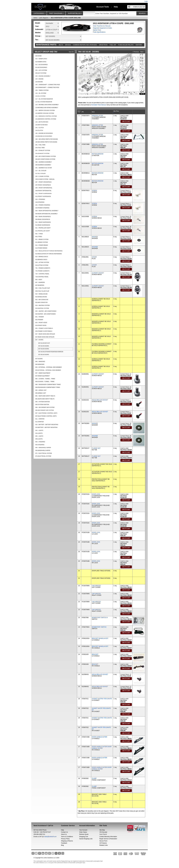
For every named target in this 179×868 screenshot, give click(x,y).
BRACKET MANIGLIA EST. (100, 638)
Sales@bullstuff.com (50, 837)
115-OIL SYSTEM (40, 96)
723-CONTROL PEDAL (42, 277)
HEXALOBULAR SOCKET (100, 400)
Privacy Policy (65, 839)
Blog (62, 845)
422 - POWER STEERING (43, 205)
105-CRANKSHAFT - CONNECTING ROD (47, 87)
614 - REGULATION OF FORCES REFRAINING (49, 251)
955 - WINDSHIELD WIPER (43, 448)
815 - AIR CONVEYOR (42, 300)
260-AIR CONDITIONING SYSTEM (45, 159)
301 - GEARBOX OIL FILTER (44, 168)
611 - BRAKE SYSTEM (42, 239)
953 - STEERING (40, 442)
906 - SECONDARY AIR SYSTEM (45, 407)
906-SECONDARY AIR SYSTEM (45, 410)
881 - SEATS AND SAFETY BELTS (45, 396)
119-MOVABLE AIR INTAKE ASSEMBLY (47, 108)
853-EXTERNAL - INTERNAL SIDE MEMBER (48, 370)
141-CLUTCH (39, 130)
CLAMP (94, 778)
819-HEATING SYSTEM (42, 308)
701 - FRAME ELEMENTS (43, 268)
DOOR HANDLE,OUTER (99, 737)
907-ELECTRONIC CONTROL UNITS (46, 416)
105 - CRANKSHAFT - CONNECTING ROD (48, 85)
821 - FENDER (40, 317)
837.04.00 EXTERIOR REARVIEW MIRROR (51, 352)
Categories (39, 14)
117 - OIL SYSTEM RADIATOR (44, 99)
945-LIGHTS (39, 439)
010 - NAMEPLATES (41, 59)
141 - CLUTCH (40, 128)
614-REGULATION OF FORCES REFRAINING (49, 254)
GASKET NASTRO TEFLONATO (102, 699)
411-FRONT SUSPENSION (43, 196)
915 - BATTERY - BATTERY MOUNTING (47, 425)
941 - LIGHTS (39, 430)
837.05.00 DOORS (44, 355)
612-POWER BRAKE (41, 248)
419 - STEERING (40, 199)
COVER (94, 257)
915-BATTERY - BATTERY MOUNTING (46, 427)
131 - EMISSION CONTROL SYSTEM (46, 116)
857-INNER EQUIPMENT (43, 376)
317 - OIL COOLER (41, 171)
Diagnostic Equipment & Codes (102, 28)
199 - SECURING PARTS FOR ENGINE (47, 139)
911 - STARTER (40, 419)
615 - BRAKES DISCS (42, 257)
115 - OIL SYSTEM (41, 93)
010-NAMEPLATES (41, 62)
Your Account (83, 830)
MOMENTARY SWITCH (99, 627)
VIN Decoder (103, 832)
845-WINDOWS (40, 364)
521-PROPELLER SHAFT (43, 231)
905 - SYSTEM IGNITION (43, 402)
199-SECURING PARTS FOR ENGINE (46, 142)
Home (35, 18)
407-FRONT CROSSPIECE (43, 185)
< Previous (136, 52)
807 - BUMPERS (40, 282)
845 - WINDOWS (40, 361)
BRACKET (95, 654)
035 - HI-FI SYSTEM (41, 70)
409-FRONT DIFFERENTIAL (43, 191)
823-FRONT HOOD (41, 325)
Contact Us (64, 832)
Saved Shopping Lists (86, 839)
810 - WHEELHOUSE (41, 294)
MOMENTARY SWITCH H (100, 618)
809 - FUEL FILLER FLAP (43, 288)
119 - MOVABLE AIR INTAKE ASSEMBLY (47, 105)
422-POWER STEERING (42, 208)
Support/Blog (75, 14)
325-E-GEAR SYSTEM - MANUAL (45, 179)
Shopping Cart (84, 837)
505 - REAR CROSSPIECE (43, 216)
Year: (37, 26)
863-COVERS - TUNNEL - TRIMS (45, 382)
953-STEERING (40, 445)
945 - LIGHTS (39, 436)
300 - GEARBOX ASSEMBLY (44, 162)
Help (116, 7)
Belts (61, 45)
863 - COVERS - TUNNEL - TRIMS (45, 379)
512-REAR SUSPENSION (43, 225)
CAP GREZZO (96, 586)
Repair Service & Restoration (108, 839)
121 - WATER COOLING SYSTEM (45, 110)
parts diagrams (44, 18)
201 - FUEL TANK (40, 145)
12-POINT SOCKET (98, 273)
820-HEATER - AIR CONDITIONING (46, 314)
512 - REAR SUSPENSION (43, 222)
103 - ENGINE (39, 79)
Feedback (64, 843)
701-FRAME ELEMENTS (42, 271)
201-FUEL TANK (40, 148)
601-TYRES (39, 237)
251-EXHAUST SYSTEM (42, 153)
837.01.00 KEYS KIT (44, 343)
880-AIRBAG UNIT (41, 393)
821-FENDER (39, 320)
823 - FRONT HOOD (41, 323)
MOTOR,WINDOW (97, 154)
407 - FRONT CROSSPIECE (43, 182)
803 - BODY (39, 280)
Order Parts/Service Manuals (102, 26)
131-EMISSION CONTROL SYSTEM (46, 119)
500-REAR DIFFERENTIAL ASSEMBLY (46, 214)
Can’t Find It (103, 834)
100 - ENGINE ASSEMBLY (43, 76)
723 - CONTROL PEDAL (42, 274)
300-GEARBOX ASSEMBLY (43, 165)
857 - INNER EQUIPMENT (43, 373)
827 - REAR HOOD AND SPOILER (45, 334)
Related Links (104, 845)
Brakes (68, 45)
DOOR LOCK (96, 494)
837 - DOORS (39, 340)
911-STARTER (39, 422)
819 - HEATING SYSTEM (43, 305)
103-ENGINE (39, 82)
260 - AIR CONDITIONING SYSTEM (46, 156)
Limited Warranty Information (108, 837)
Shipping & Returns (67, 841)
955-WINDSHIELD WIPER (43, 450)
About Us (64, 834)
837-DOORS (39, 359)
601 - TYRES (39, 234)
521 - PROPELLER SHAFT (43, 228)
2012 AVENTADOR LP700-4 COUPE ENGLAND (66, 18)
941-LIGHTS (39, 433)
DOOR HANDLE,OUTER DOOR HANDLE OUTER (102, 747)
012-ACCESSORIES (41, 67)
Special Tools (97, 30)
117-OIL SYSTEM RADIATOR (44, 102)
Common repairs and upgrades (85, 45)
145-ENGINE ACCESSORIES (44, 136)
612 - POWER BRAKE (42, 245)
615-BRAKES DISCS (41, 260)
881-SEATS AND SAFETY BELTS (45, 399)
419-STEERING (40, 202)
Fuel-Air (113, 45)
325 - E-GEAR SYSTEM (42, 176)
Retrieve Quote (84, 834)
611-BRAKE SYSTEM (42, 242)
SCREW (94, 191)
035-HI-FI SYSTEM (41, 73)
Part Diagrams (57, 14)
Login (146, 1)
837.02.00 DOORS (44, 346)
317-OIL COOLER (40, 173)
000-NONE (38, 56)
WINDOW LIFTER (97, 116)
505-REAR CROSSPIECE (43, 219)
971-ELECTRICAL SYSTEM (43, 456)
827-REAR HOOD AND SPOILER (45, 337)
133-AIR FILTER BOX (41, 125)
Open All (71, 52)
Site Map (102, 830)
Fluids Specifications (99, 32)
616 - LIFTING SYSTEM (42, 262)
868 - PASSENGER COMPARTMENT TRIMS (48, 384)
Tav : (37, 40)
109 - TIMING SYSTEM (42, 90)
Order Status (83, 832)
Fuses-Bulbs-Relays (126, 45)
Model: (38, 23)
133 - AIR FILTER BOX (42, 122)
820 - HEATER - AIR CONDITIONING (46, 311)
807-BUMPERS (40, 285)
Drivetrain (103, 45)
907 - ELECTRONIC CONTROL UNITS (46, 413)
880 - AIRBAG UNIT (41, 390)
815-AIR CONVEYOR (41, 302)
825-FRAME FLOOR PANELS (44, 331)
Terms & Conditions (67, 837)
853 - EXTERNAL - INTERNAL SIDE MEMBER (49, 367)
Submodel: (39, 29)
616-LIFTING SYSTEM (42, 265)
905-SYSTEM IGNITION (42, 405)
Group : (38, 36)
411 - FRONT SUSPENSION (43, 193)
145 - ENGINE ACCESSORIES (44, 133)
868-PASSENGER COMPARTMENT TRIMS (48, 387)
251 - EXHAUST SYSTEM (43, 150)
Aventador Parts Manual (98, 105)
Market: (38, 33)
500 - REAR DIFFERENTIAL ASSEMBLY (47, 211)
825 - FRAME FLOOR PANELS (44, 328)
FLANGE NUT (96, 448)
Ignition (139, 45)
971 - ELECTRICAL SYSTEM (44, 453)
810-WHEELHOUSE (41, 297)
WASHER (95, 237)
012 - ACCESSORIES (41, 65)
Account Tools (103, 7)
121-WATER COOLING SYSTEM (45, 113)
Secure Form (103, 841)
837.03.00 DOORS (44, 349)
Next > (142, 52)
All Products (103, 843)
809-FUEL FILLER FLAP (42, 291)
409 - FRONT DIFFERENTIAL (44, 188)
